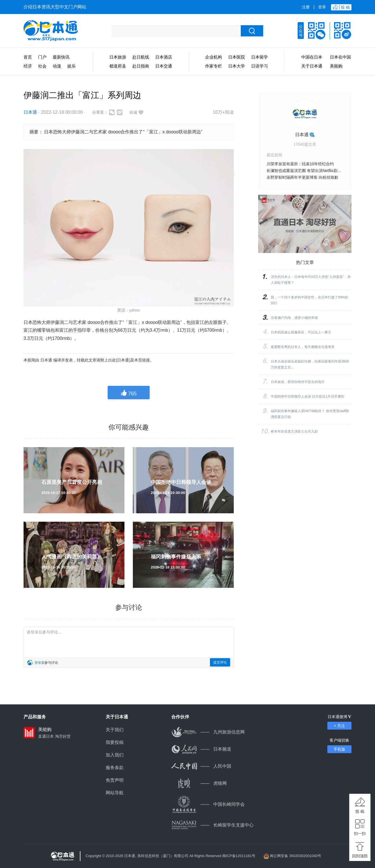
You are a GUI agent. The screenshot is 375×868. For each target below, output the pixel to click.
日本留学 (260, 57)
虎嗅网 (199, 783)
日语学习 (260, 66)
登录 (322, 7)
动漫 (57, 66)
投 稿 (360, 811)
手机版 (339, 749)
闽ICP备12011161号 (239, 856)
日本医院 (237, 57)
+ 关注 (339, 726)
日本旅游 (118, 57)
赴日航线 (141, 57)
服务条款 (115, 768)
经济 (28, 66)
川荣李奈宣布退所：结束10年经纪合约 (300, 164)
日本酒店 (164, 57)
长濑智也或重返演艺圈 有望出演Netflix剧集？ (306, 171)
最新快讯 (61, 57)
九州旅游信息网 (208, 732)
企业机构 (214, 57)
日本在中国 (340, 57)
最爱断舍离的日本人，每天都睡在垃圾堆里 (303, 347)
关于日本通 (312, 66)
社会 (42, 66)
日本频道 (201, 749)
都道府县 (118, 66)
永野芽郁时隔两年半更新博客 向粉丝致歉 (302, 177)
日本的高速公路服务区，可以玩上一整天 (301, 332)
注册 (306, 7)
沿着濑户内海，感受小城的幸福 (294, 318)
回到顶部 (360, 856)
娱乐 (71, 66)
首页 (28, 57)
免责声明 (115, 780)
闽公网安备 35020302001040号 (296, 856)
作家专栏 (214, 66)
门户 (42, 57)
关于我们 (115, 730)
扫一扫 (360, 834)
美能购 (336, 66)
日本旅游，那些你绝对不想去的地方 (298, 382)
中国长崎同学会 (208, 804)
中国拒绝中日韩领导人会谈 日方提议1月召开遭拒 (307, 396)
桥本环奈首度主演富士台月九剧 (294, 431)
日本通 (30, 112)
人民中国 (201, 766)
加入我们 (115, 755)
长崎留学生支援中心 (212, 825)
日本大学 (237, 66)
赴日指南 (141, 66)
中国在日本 (312, 57)
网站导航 (115, 793)
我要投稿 (115, 742)
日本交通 (164, 66)
